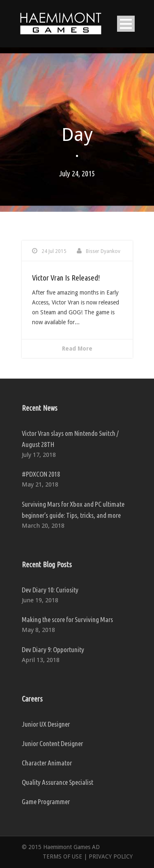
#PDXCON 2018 (41, 474)
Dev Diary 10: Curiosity (50, 590)
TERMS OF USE (62, 856)
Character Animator (47, 763)
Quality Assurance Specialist (57, 782)
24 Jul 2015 (54, 251)
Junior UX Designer (46, 724)
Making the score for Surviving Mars (67, 619)
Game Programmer (46, 801)
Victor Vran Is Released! (66, 278)
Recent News (40, 408)
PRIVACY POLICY (111, 856)
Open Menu (126, 24)
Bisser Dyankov (103, 251)
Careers (32, 699)
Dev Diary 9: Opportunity (53, 649)
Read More (77, 349)
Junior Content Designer (52, 743)
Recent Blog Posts (47, 564)
